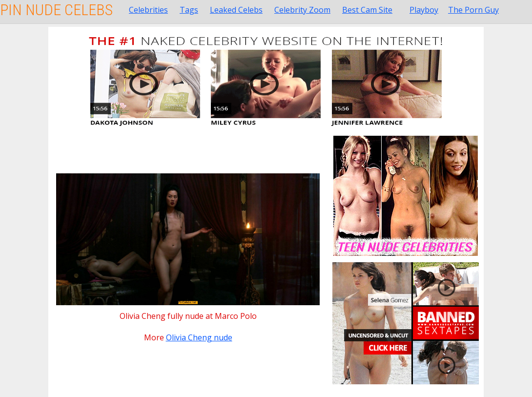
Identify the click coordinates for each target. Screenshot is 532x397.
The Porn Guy (473, 10)
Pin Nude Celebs (56, 10)
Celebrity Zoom (302, 10)
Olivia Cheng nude (199, 337)
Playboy (424, 10)
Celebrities (148, 10)
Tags (189, 10)
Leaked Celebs (236, 10)
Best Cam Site (367, 10)
